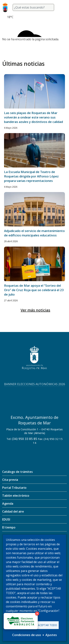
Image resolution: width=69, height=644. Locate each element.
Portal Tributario (14, 488)
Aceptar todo (47, 625)
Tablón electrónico (16, 496)
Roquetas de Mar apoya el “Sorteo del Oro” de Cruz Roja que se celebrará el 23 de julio (34, 290)
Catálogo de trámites (17, 472)
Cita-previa (10, 480)
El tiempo (9, 527)
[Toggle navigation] (62, 7)
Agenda (8, 504)
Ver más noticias (35, 310)
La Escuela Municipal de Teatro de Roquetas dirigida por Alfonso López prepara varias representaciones (31, 176)
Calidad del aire (13, 511)
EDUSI (6, 519)
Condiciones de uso (27, 635)
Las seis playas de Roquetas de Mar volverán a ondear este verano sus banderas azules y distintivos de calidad (33, 117)
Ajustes (51, 635)
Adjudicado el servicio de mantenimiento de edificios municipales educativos (34, 233)
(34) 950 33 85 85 (24, 439)
